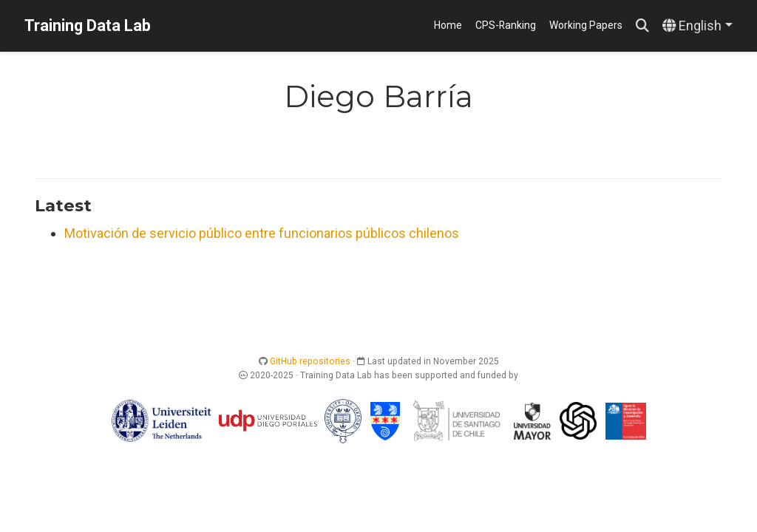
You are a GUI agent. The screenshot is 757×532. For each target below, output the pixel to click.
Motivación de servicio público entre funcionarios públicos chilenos (262, 233)
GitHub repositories (310, 361)
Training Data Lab (88, 25)
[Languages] (697, 26)
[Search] (642, 26)
